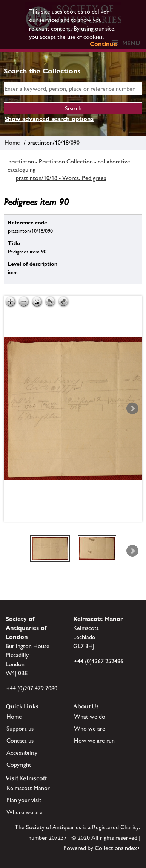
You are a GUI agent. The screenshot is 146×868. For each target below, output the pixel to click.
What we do (90, 716)
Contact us (20, 741)
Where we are (25, 812)
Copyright (19, 765)
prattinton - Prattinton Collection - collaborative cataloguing (69, 166)
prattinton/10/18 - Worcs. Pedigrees (61, 178)
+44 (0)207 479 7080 (32, 688)
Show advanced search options (49, 119)
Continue (103, 44)
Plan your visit (24, 800)
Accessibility (22, 753)
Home (12, 143)
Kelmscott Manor (28, 788)
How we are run (94, 741)
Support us (20, 728)
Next (132, 409)
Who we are (90, 728)
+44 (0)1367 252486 (99, 661)
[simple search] (73, 89)
